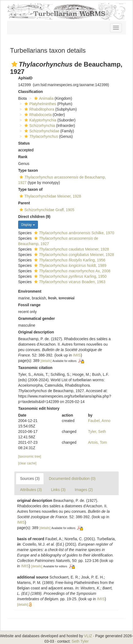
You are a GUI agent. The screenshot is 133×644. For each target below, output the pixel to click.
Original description (36, 332)
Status (24, 143)
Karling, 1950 (70, 276)
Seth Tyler (80, 641)
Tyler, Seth (97, 432)
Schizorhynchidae (41, 131)
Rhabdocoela (37, 115)
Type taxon (28, 170)
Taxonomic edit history (39, 408)
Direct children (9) (34, 217)
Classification (30, 92)
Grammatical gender (36, 318)
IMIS (77, 355)
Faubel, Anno (99, 421)
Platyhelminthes (40, 104)
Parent (24, 203)
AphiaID (25, 78)
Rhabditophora (39, 109)
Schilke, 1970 (74, 233)
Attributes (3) (31, 490)
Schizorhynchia (39, 126)
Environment (30, 291)
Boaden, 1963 (69, 282)
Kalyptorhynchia (40, 120)
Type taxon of (30, 189)
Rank (23, 157)
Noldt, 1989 (70, 265)
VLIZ (88, 636)
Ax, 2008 (72, 271)
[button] (14, 64)
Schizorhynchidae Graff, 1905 (46, 210)
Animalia (43, 98)
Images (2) (84, 490)
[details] (46, 361)
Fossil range (29, 305)
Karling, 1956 (69, 260)
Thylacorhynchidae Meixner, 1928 (50, 196)
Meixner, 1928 (71, 249)
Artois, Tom (98, 442)
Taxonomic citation (35, 368)
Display (28, 225)
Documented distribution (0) (72, 479)
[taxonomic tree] (30, 457)
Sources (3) (30, 479)
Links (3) (58, 490)
